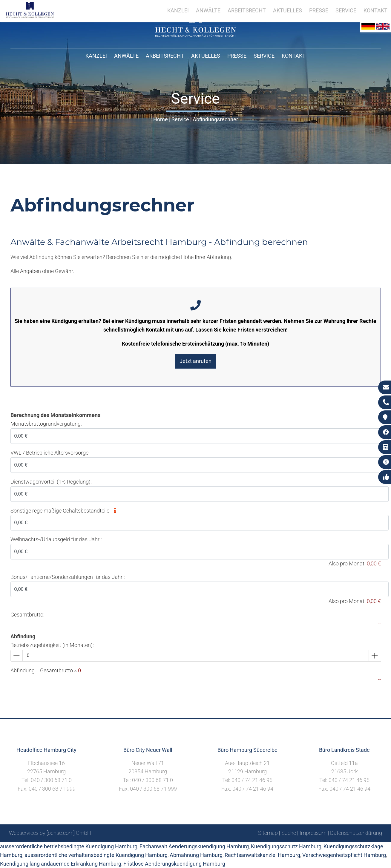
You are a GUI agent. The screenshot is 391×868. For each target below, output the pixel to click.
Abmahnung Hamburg (196, 855)
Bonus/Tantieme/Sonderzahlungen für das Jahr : (68, 577)
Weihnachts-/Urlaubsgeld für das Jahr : (56, 539)
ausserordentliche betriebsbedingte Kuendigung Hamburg (69, 846)
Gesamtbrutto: (27, 615)
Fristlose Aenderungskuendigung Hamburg (174, 864)
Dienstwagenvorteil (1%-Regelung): (51, 482)
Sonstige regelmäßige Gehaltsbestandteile (65, 511)
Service (264, 56)
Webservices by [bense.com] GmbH (50, 833)
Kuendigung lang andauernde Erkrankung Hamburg (61, 864)
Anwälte (126, 56)
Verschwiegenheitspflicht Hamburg (344, 855)
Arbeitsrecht (165, 56)
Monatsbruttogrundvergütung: (46, 424)
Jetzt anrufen (195, 361)
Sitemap (268, 833)
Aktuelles (206, 56)
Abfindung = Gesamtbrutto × (46, 670)
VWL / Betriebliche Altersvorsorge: (50, 453)
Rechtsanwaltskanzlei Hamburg (262, 855)
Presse (237, 56)
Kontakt (294, 56)
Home (161, 119)
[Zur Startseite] (196, 35)
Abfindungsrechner (215, 119)
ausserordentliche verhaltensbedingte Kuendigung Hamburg (96, 855)
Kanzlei (96, 56)
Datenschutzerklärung (356, 833)
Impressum (313, 833)
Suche (289, 833)
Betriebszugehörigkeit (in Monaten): (52, 645)
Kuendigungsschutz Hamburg (286, 846)
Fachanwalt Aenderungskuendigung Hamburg (194, 846)
